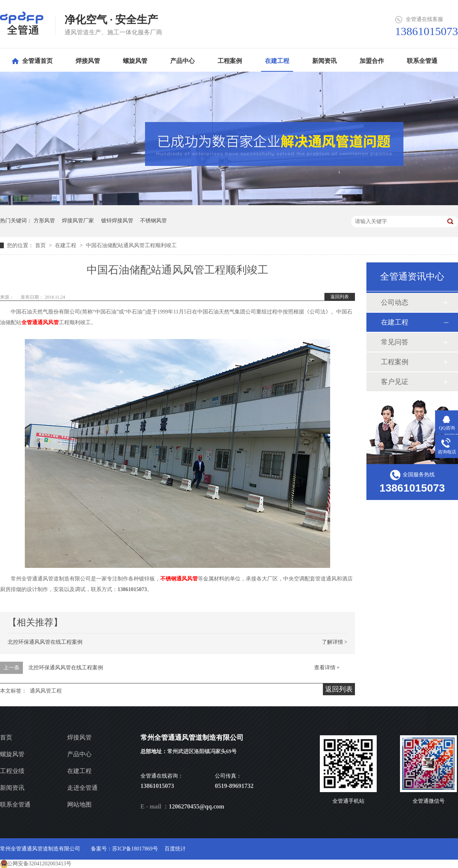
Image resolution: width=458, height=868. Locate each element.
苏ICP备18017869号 (135, 849)
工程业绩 (12, 771)
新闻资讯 (12, 788)
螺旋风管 (12, 754)
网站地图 (79, 805)
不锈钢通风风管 (179, 579)
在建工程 (66, 245)
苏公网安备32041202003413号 (37, 864)
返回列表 (340, 297)
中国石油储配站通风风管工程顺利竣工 (131, 245)
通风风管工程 (46, 691)
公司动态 (395, 302)
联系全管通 (15, 805)
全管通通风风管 (40, 322)
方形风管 (44, 221)
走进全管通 (82, 788)
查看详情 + (327, 668)
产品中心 (79, 754)
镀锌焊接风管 (117, 221)
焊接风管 (79, 737)
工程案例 (395, 362)
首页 (41, 245)
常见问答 (395, 342)
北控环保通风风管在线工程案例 (45, 642)
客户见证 (395, 382)
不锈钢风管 (153, 221)
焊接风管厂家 (78, 221)
